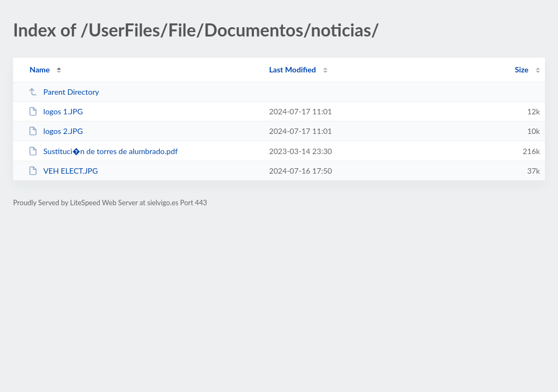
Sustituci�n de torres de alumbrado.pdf (103, 151)
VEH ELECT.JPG (63, 171)
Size (522, 69)
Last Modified (293, 69)
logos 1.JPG (56, 111)
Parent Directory (64, 92)
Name (40, 69)
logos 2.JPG (56, 131)
